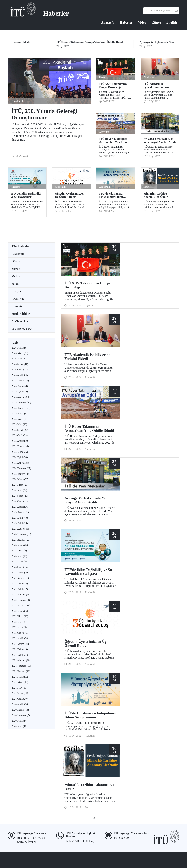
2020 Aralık (20, 704)
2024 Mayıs (20, 479)
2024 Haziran (21, 474)
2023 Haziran (21, 540)
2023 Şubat (19, 562)
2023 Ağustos (21, 529)
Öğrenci (17, 261)
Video (142, 22)
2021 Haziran (21, 671)
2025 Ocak (20, 435)
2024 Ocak (20, 501)
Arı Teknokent (21, 321)
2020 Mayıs (19, 721)
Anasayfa (108, 22)
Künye (156, 22)
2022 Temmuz (21, 600)
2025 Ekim (20, 386)
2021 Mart (19, 688)
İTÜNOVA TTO (22, 329)
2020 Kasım (20, 710)
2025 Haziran (21, 408)
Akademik (18, 254)
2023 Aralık (20, 507)
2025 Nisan (20, 419)
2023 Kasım (20, 512)
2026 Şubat (20, 364)
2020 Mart (19, 726)
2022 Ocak (20, 633)
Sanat (15, 284)
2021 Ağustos (21, 660)
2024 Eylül (20, 457)
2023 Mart (19, 556)
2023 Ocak (20, 567)
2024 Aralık (20, 441)
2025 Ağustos (21, 397)
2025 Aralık (20, 375)
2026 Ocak (20, 370)
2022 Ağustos (21, 595)
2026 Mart (19, 359)
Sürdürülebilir (21, 314)
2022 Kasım (20, 578)
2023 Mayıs (20, 545)
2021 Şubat (20, 693)
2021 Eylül (20, 655)
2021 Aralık (20, 638)
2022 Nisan (20, 616)
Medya (16, 276)
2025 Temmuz (21, 403)
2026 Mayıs (19, 348)
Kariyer (16, 291)
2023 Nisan (19, 551)
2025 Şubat (20, 430)
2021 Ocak (20, 699)
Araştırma (18, 299)
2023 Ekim (20, 518)
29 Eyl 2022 (48, 44)
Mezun (16, 269)
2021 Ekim (20, 649)
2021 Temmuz (21, 666)
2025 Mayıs (20, 414)
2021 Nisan (20, 682)
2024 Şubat (20, 496)
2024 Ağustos (21, 463)
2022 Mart (19, 622)
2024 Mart (19, 490)
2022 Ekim (20, 584)
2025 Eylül (20, 392)
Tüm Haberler (21, 246)
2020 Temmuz (21, 715)
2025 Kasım (20, 381)
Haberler (126, 22)
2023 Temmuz (21, 534)
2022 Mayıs (20, 611)
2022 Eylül (20, 589)
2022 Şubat (19, 627)
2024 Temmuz (21, 468)
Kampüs (17, 306)
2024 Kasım (20, 446)
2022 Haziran (21, 606)
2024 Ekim (20, 452)
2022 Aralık (20, 573)
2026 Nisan (20, 353)
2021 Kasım (20, 644)
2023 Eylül (20, 523)
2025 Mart (19, 424)
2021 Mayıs (20, 677)
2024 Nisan (20, 485)
